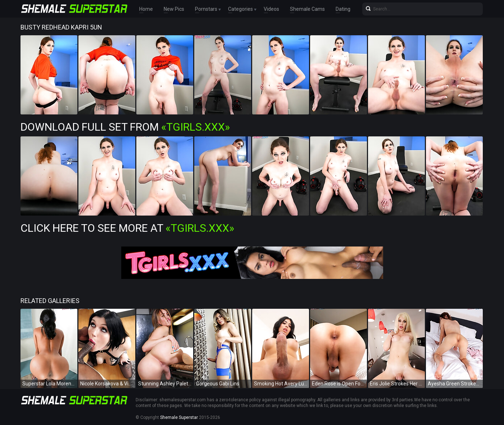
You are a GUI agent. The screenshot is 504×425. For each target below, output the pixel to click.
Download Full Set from (125, 127)
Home (146, 9)
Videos (271, 9)
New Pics (174, 9)
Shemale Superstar (179, 417)
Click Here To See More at (127, 228)
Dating (343, 9)
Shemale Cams (307, 9)
